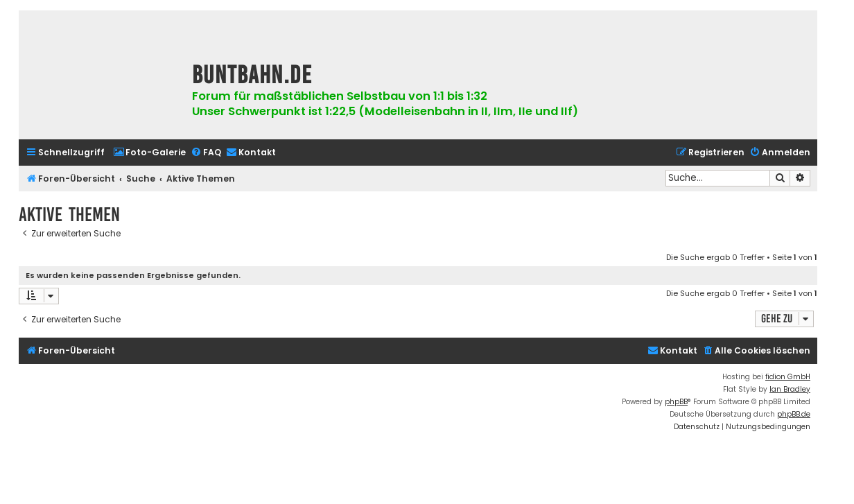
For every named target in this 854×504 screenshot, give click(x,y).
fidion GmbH (788, 377)
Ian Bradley (790, 389)
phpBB (676, 402)
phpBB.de (794, 414)
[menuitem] (149, 153)
